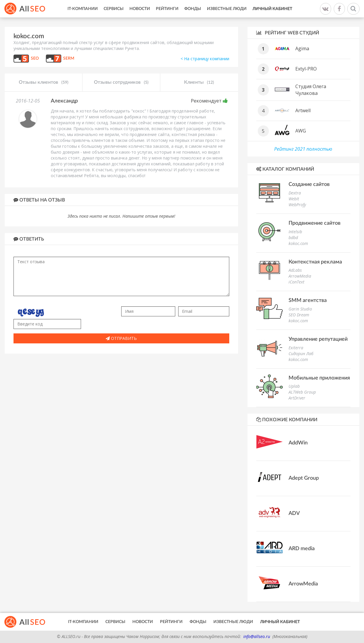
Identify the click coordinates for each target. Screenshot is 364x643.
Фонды (193, 9)
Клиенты (199, 83)
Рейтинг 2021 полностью (303, 149)
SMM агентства (308, 300)
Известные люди (227, 9)
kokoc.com (298, 243)
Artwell (303, 110)
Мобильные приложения (319, 378)
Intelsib (295, 232)
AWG (301, 131)
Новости (140, 9)
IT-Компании (83, 9)
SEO (35, 58)
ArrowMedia (300, 276)
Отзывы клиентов (44, 83)
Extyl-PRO (306, 69)
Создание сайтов (309, 184)
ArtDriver (297, 398)
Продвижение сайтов (315, 223)
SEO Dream (299, 315)
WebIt (294, 199)
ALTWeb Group (302, 392)
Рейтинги (167, 9)
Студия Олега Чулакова (311, 90)
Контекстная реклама (315, 262)
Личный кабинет (272, 9)
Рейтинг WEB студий (288, 33)
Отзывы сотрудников (121, 83)
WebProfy (297, 205)
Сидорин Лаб (301, 354)
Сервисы (114, 9)
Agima (302, 48)
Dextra (295, 193)
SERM (69, 58)
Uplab (294, 386)
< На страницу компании (205, 59)
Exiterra (296, 348)
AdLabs (295, 270)
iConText (296, 282)
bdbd (293, 237)
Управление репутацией (318, 339)
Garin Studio (300, 309)
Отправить (121, 338)
